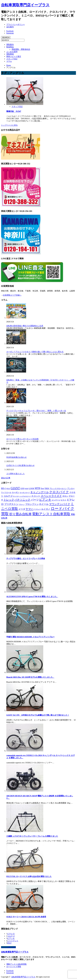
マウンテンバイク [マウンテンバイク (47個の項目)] (60, 504)
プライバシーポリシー (16, 25)
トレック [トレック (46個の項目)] (9, 500)
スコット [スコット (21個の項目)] (36, 496)
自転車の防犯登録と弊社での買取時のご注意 (25, 326)
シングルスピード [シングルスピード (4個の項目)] (25, 496)
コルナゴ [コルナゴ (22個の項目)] (8, 496)
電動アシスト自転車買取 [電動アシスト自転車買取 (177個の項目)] (51, 514)
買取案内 (10, 45)
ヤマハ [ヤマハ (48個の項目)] (30, 509)
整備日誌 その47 (14, 111)
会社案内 (10, 27)
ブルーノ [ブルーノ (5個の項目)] (22, 504)
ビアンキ (11, 938)
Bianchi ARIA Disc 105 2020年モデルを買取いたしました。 (30, 677)
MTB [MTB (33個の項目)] (37, 488)
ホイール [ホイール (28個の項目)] (44, 504)
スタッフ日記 (12, 59)
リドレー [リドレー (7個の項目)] (37, 509)
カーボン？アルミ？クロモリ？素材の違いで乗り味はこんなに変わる (35, 352)
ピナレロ (11, 934)
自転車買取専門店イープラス (25, 5)
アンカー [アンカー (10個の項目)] (71, 488)
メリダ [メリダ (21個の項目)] (22, 509)
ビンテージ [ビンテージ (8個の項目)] (56, 500)
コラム (9, 61)
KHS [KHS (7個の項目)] (27, 489)
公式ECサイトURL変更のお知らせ (20, 465)
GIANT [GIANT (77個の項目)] (15, 488)
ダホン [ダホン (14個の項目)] (65, 496)
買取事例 (10, 54)
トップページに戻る (9, 125)
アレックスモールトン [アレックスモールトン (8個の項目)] (58, 488)
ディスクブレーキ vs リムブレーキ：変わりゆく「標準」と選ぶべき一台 (36, 411)
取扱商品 (10, 47)
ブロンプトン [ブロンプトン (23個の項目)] (32, 504)
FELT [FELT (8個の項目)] (8, 488)
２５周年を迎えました (16, 474)
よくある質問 (12, 52)
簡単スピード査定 (14, 56)
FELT (9, 943)
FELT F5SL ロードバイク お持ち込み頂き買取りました (29, 876)
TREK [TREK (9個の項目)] (47, 488)
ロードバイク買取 (14, 967)
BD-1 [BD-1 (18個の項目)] (3, 488)
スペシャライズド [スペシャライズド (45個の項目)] (51, 496)
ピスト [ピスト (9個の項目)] (64, 500)
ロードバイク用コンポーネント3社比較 (22, 439)
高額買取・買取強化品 (21, 49)
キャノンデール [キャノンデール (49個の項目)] (40, 492)
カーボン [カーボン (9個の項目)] (16, 492)
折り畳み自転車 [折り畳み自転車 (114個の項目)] (20, 514)
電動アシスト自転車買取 (16, 964)
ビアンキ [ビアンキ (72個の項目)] (45, 500)
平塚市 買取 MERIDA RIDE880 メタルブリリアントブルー (30, 637)
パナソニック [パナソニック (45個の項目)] (22, 500)
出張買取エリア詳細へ (12, 295)
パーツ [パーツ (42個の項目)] (35, 500)
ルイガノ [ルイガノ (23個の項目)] (46, 509)
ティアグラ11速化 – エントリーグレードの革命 (26, 559)
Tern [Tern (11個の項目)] (42, 488)
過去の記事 (6, 478)
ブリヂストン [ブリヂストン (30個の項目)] (11, 504)
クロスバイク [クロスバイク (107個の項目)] (59, 492)
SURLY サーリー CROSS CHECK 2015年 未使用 (26, 917)
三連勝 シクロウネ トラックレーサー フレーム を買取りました (32, 836)
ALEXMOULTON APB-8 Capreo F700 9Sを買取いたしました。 (32, 597)
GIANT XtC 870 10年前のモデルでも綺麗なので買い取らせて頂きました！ (38, 715)
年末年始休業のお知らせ (16, 457)
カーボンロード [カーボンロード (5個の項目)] (25, 493)
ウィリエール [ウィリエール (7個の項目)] (6, 493)
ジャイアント (13, 941)
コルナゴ (11, 936)
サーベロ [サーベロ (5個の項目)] (16, 496)
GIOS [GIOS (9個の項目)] (22, 488)
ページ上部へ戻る (8, 947)
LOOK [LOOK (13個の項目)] (32, 488)
